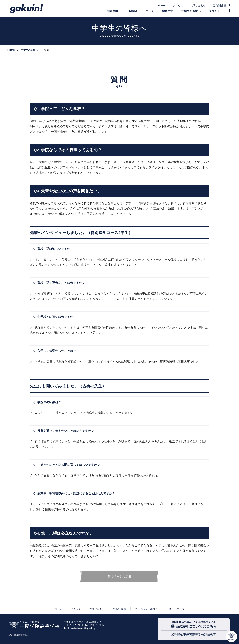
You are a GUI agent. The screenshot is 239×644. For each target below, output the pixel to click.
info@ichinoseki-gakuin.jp (83, 628)
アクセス (178, 6)
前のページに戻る (119, 576)
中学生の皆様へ (191, 11)
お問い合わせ (198, 6)
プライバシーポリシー (148, 609)
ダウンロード (217, 11)
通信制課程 (220, 6)
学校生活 (168, 11)
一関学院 (132, 11)
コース (150, 11)
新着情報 (113, 11)
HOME (162, 6)
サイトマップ (177, 609)
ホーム (58, 609)
